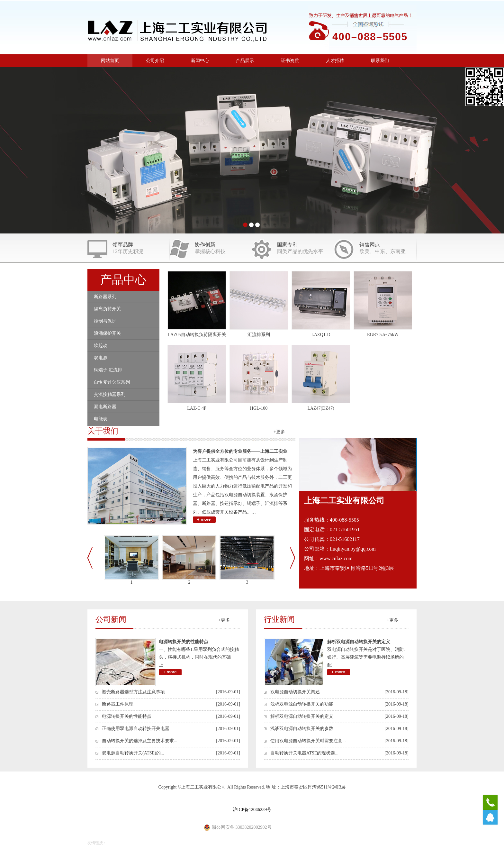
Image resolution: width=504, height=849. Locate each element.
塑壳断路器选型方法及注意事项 (133, 692)
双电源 (101, 358)
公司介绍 (155, 61)
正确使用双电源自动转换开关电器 (136, 729)
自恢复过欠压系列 (112, 382)
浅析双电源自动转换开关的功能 (302, 704)
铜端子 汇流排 (108, 370)
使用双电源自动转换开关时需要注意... (308, 741)
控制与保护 (105, 321)
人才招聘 (335, 61)
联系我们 (380, 61)
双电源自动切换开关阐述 (295, 692)
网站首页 (110, 61)
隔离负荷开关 (107, 309)
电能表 (101, 419)
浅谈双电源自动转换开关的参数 (302, 729)
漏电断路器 (105, 407)
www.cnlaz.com (336, 558)
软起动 (101, 346)
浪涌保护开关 (107, 333)
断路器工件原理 (118, 704)
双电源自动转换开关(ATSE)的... (133, 753)
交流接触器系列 (110, 394)
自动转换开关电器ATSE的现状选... (304, 753)
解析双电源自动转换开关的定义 (359, 642)
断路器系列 (105, 297)
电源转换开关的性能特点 (184, 642)
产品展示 (245, 61)
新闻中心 (200, 61)
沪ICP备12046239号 (252, 810)
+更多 (279, 432)
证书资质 (290, 61)
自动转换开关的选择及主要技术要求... (140, 741)
